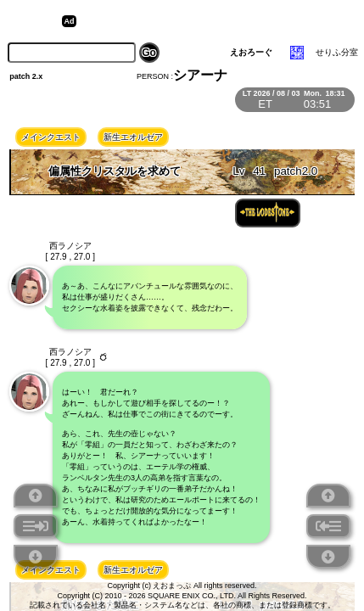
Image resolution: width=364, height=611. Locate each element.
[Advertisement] (212, 21)
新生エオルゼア (133, 137)
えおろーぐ (251, 52)
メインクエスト (51, 137)
